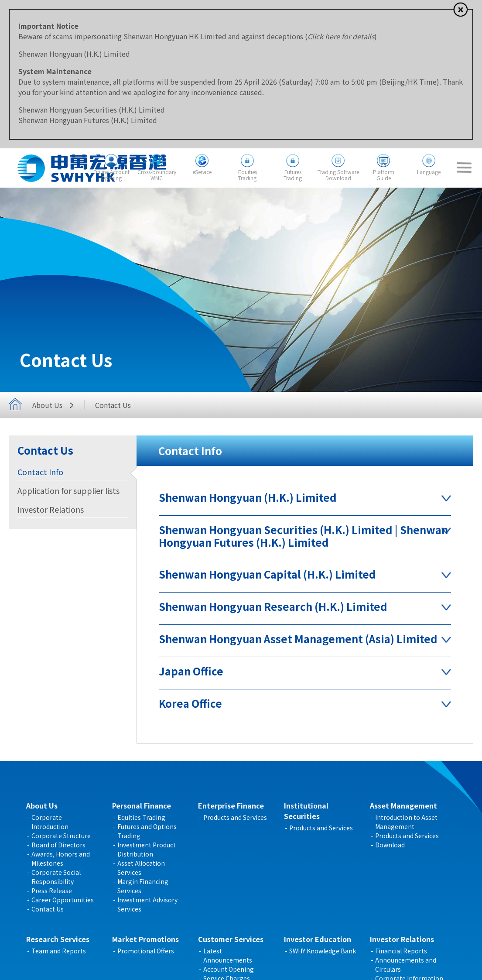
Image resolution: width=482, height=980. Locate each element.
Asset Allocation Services (141, 868)
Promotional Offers (146, 951)
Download (390, 845)
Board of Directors (58, 845)
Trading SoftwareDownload (338, 175)
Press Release (52, 891)
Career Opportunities (63, 900)
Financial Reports (401, 951)
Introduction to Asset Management (406, 822)
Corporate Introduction (50, 822)
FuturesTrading (293, 175)
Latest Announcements (228, 955)
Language (429, 172)
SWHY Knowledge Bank (323, 951)
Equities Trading (141, 817)
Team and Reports (59, 951)
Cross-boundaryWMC (157, 175)
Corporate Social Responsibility (56, 877)
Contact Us (48, 909)
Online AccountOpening (111, 175)
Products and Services (235, 817)
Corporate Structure (61, 836)
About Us (55, 405)
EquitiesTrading (248, 175)
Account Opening (229, 969)
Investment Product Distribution (147, 849)
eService (202, 172)
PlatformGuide (384, 175)
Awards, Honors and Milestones (61, 858)
